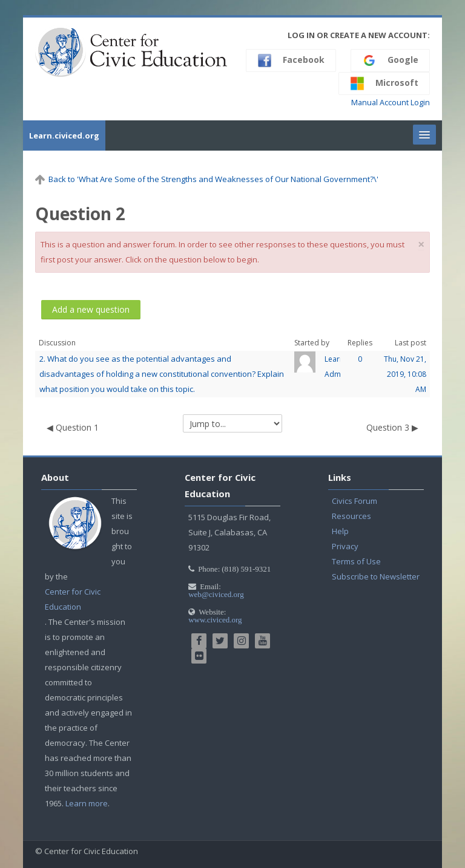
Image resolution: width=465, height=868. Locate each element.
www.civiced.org (215, 620)
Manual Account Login (391, 103)
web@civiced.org (216, 594)
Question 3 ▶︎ (392, 427)
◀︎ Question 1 (73, 427)
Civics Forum (355, 501)
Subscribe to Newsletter (376, 576)
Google (390, 60)
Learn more (87, 803)
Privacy (345, 546)
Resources (351, 516)
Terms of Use (356, 561)
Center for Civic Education (73, 599)
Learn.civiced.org (64, 135)
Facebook (291, 60)
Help (340, 531)
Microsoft (384, 83)
